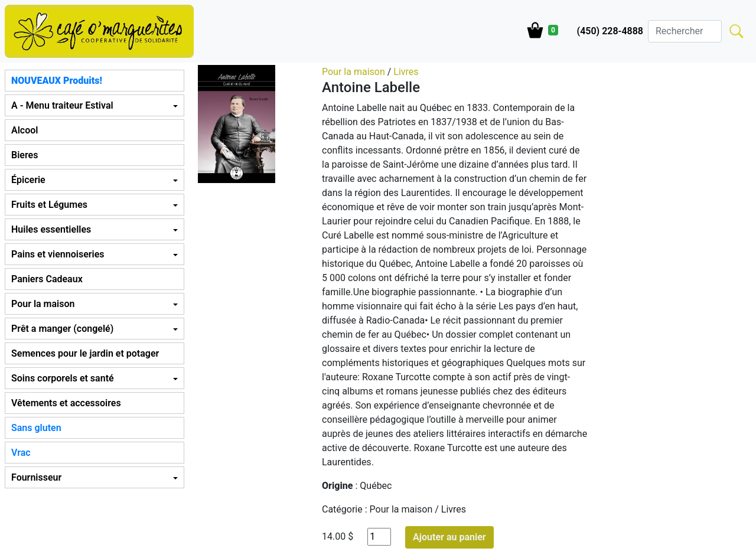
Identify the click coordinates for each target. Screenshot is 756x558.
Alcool (25, 130)
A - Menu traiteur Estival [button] (62, 105)
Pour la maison (353, 72)
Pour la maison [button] (43, 304)
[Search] (685, 31)
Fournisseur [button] (36, 477)
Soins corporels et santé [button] (63, 378)
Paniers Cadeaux (47, 279)
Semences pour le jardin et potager (85, 353)
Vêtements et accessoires (66, 403)
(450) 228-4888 (610, 31)
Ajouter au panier (449, 537)
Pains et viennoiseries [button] (58, 254)
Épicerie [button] (28, 180)
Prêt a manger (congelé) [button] (62, 329)
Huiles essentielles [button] (51, 229)
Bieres (25, 155)
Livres (406, 72)
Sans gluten (36, 428)
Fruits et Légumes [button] (49, 205)
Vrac (21, 453)
